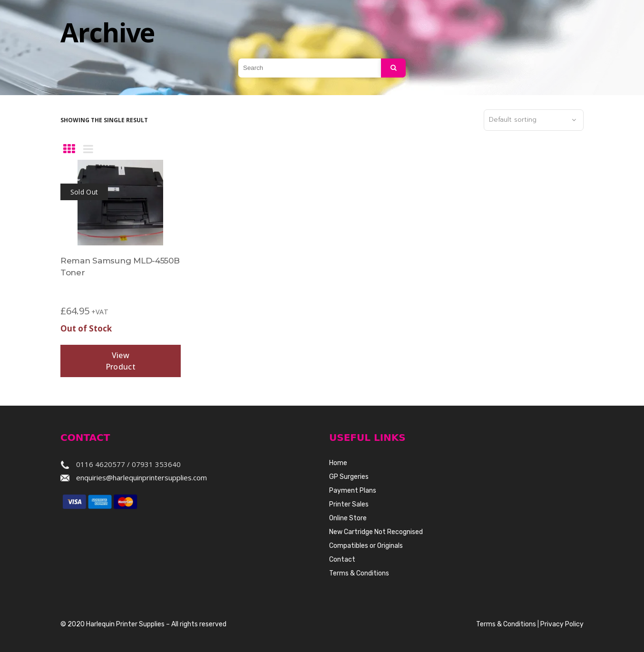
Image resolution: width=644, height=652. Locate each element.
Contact (342, 560)
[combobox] (534, 120)
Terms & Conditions (359, 573)
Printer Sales (349, 504)
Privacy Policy (562, 624)
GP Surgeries (349, 477)
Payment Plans (353, 491)
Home (338, 463)
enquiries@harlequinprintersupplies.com (141, 477)
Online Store (348, 518)
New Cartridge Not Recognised (376, 532)
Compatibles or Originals (366, 546)
